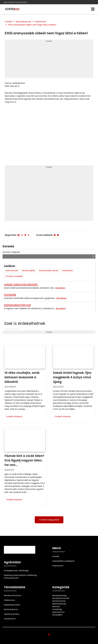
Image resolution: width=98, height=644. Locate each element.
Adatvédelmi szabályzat (63, 561)
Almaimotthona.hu (12, 596)
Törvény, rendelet (14, 276)
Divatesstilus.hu (11, 609)
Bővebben (60, 288)
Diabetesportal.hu (12, 605)
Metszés (56, 607)
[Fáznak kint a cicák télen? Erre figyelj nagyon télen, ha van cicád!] (25, 467)
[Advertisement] (49, 60)
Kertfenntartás (59, 601)
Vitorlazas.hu (10, 619)
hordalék (10, 295)
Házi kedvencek (23, 22)
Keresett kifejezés (11, 252)
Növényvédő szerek (49, 270)
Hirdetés (49, 41)
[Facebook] (19, 235)
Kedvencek (40, 22)
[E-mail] (22, 235)
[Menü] (93, 9)
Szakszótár (68, 270)
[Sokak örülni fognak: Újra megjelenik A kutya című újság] (73, 384)
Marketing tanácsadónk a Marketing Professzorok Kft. (20, 577)
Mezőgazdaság (59, 596)
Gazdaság (57, 609)
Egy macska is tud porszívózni (15, 2)
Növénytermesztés (61, 598)
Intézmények (12, 270)
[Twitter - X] (25, 235)
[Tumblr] (28, 235)
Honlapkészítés (11, 571)
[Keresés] (93, 256)
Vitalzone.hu (9, 600)
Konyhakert (57, 615)
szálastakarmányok (17, 305)
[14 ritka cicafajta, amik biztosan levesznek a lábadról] (25, 384)
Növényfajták (29, 270)
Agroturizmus (58, 612)
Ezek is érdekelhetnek (25, 323)
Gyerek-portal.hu (12, 614)
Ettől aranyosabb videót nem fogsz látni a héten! (32, 25)
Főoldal (8, 22)
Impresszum (58, 566)
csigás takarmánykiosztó (21, 284)
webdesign (24, 571)
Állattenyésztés (59, 604)
